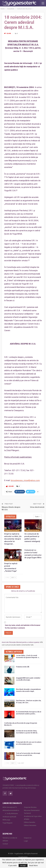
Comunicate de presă (12, 530)
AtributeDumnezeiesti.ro (11, 810)
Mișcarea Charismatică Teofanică (32, 812)
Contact (5, 844)
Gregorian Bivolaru (30, 807)
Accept (23, 865)
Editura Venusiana (30, 825)
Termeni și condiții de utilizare (10, 839)
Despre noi (28, 838)
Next (14, 577)
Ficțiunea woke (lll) (23, 667)
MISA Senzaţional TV (10, 807)
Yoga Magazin (8, 823)
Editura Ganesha (30, 822)
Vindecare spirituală (9, 817)
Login (26, 841)
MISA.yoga (6, 820)
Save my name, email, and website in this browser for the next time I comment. (23, 626)
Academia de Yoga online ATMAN (33, 818)
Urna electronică (37, 507)
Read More (33, 866)
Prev (7, 577)
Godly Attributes (12, 813)
